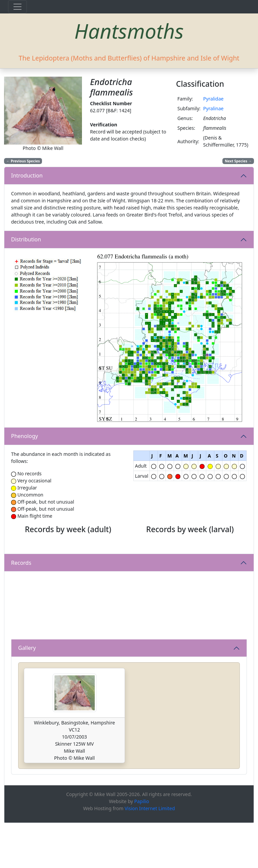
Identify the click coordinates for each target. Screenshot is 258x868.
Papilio (142, 846)
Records (21, 608)
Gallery (27, 693)
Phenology (25, 436)
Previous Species (23, 161)
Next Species (238, 161)
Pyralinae (213, 108)
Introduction (27, 175)
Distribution (26, 239)
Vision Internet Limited (150, 853)
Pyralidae (213, 99)
